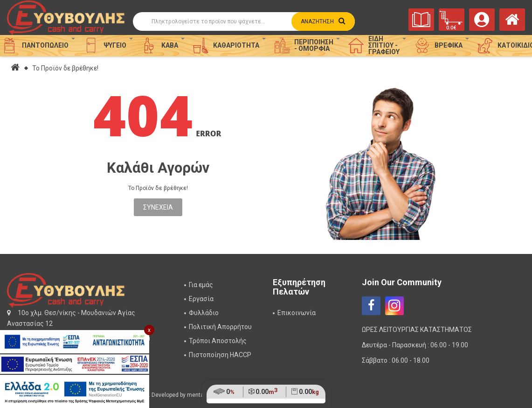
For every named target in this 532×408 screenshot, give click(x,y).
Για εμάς (201, 285)
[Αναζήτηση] (235, 21)
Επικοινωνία (297, 313)
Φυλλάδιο (204, 313)
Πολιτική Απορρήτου (220, 327)
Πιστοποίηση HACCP (220, 355)
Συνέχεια (158, 207)
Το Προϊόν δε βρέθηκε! (65, 68)
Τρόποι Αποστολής (218, 341)
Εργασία (201, 299)
